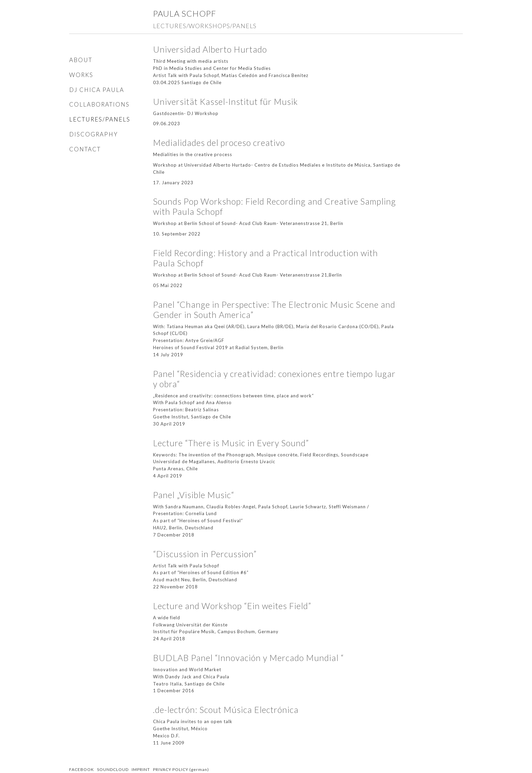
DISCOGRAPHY (94, 134)
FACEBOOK (82, 769)
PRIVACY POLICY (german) (181, 769)
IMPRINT (141, 769)
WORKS (81, 75)
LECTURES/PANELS (100, 119)
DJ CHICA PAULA (97, 90)
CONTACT (85, 149)
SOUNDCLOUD (113, 769)
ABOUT (81, 60)
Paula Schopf (185, 13)
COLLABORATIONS (99, 104)
